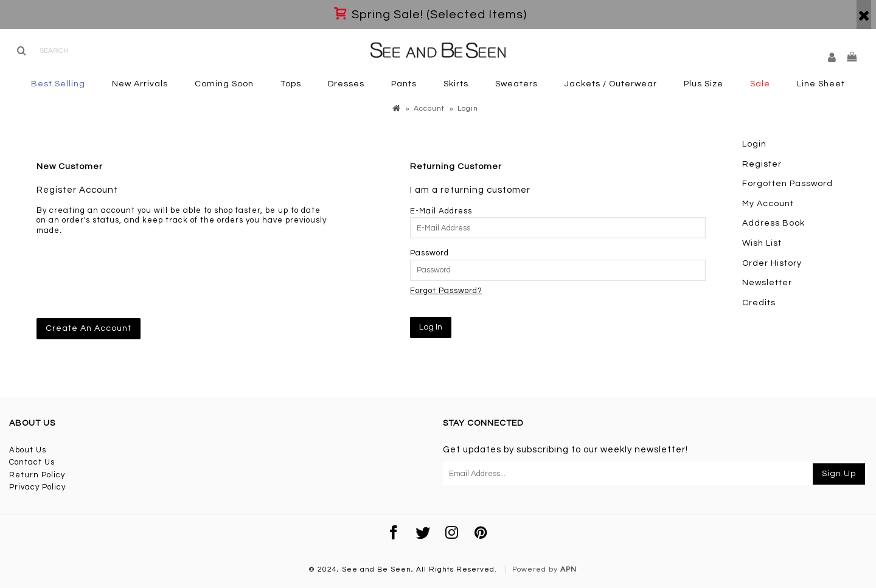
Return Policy (37, 475)
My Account (768, 204)
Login (754, 144)
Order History (772, 263)
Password (429, 253)
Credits (759, 303)
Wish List (762, 243)
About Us (28, 450)
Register (762, 164)
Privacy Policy (37, 487)
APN (568, 569)
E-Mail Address (441, 211)
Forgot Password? (446, 291)
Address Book (773, 223)
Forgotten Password (787, 184)
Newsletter (767, 283)
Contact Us (32, 462)
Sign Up (839, 474)
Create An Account (89, 328)
